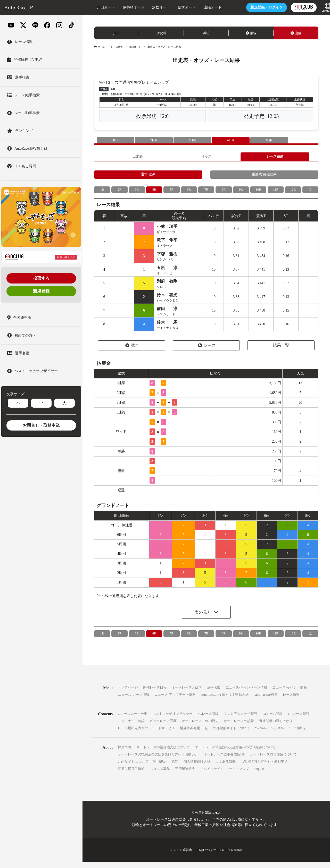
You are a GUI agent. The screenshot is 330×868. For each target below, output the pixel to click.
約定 (175, 768)
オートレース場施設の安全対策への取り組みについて (235, 753)
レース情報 (118, 47)
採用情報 (125, 753)
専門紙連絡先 (185, 775)
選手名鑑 (214, 694)
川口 (117, 33)
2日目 (154, 140)
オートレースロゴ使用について (273, 760)
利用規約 (160, 768)
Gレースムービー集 (132, 720)
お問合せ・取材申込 (41, 425)
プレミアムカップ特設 (241, 720)
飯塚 (251, 33)
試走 (132, 352)
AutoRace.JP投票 (266, 701)
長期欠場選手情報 (131, 775)
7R (206, 192)
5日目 (269, 140)
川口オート (97, 7)
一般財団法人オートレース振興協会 (219, 856)
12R (293, 192)
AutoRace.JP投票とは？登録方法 (225, 701)
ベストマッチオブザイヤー (172, 720)
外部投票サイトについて (231, 734)
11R (276, 192)
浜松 (206, 33)
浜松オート (152, 7)
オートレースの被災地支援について (163, 753)
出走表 (137, 157)
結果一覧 (281, 351)
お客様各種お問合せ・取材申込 (264, 768)
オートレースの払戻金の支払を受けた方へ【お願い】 (158, 760)
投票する (41, 278)
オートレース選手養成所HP (224, 760)
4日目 (231, 140)
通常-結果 (148, 176)
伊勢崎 (162, 33)
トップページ (128, 694)
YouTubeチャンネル (269, 734)
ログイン (257, 7)
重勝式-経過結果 (264, 176)
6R (189, 192)
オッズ (206, 157)
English (259, 775)
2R (119, 192)
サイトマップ (239, 775)
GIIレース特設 (299, 720)
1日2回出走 (297, 734)
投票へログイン (66, 257)
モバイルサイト (212, 775)
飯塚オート (178, 7)
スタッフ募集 (160, 775)
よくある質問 (226, 768)
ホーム (100, 47)
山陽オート (203, 7)
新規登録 (41, 291)
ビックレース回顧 (163, 727)
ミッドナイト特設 (131, 727)
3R (137, 192)
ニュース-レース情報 (133, 701)
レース (207, 352)
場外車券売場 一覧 (194, 734)
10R (258, 192)
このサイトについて (133, 768)
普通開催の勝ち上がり (276, 727)
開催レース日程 (155, 694)
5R (171, 192)
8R (224, 192)
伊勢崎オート (124, 7)
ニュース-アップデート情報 (175, 701)
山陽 (296, 33)
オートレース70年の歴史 (200, 727)
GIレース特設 (273, 720)
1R (102, 192)
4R (154, 192)
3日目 (192, 140)
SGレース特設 (208, 720)
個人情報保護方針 (197, 768)
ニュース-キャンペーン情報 (246, 694)
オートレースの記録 (239, 727)
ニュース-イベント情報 (290, 694)
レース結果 (275, 157)
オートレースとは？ (187, 694)
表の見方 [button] (203, 618)
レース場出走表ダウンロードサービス (146, 734)
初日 (115, 140)
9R (241, 192)
